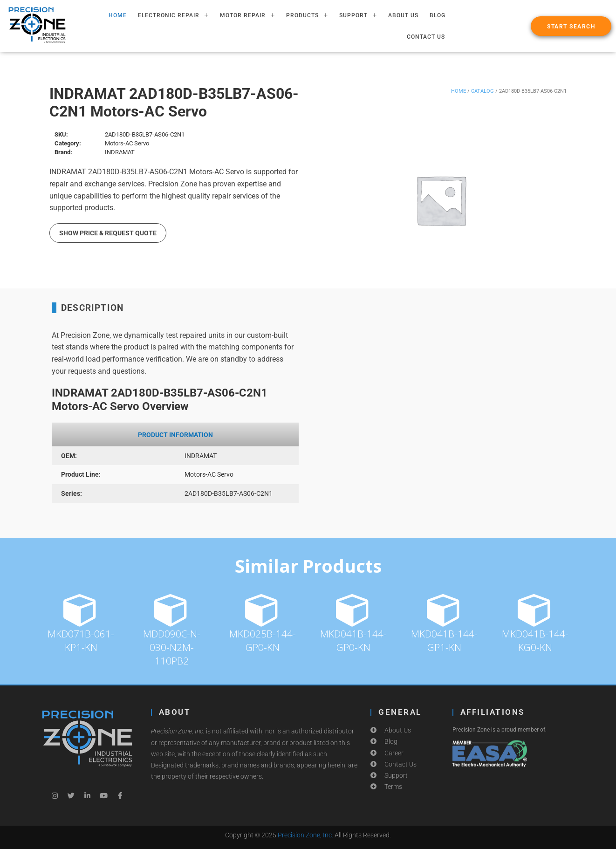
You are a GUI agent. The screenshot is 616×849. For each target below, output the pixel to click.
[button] (571, 26)
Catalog (483, 91)
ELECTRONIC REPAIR (173, 15)
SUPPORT (358, 15)
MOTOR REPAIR (247, 15)
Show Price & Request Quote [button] (108, 233)
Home (459, 91)
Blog (438, 15)
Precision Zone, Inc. (305, 835)
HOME (118, 15)
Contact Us (426, 37)
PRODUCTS (307, 15)
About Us (403, 15)
